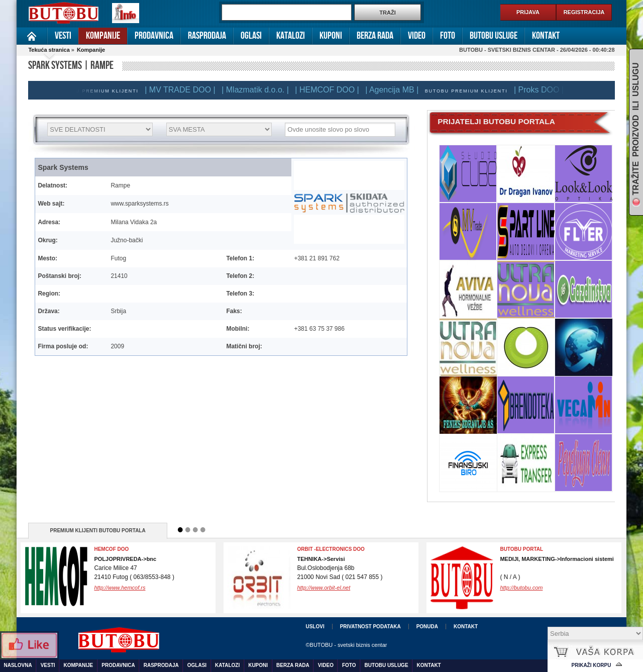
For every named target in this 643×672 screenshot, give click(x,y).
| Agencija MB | (397, 90)
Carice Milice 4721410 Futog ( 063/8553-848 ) (134, 568)
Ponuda (427, 627)
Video (417, 36)
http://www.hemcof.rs (120, 588)
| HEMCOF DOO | (332, 90)
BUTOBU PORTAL (521, 549)
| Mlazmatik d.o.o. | (260, 90)
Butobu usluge (494, 36)
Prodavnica (154, 36)
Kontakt (546, 36)
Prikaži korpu (592, 665)
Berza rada (375, 36)
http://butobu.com (521, 588)
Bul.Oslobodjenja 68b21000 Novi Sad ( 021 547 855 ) (340, 568)
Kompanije (103, 36)
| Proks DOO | (544, 90)
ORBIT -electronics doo (331, 549)
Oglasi (251, 36)
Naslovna (32, 36)
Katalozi (291, 36)
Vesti (63, 36)
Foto (448, 36)
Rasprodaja (207, 36)
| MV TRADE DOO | (185, 90)
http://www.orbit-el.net (324, 588)
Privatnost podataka (370, 627)
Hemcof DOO (111, 549)
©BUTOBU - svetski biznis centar (346, 645)
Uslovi (315, 627)
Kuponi (331, 36)
